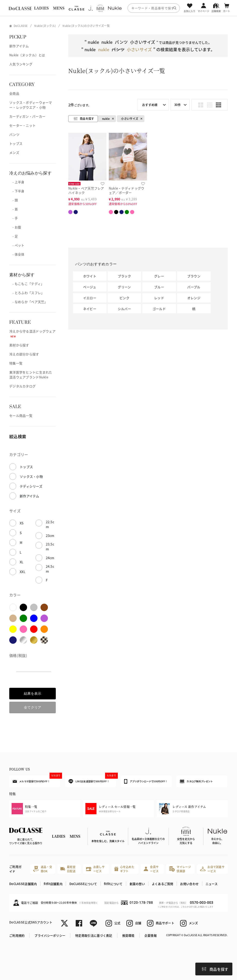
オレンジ (194, 298)
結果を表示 (33, 693)
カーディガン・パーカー (27, 116)
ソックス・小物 (31, 476)
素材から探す (19, 345)
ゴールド (159, 309)
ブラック (124, 276)
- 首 (14, 209)
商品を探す (215, 969)
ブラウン (194, 276)
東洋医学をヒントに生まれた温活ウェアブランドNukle (31, 375)
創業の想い (137, 884)
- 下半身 (17, 191)
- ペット (17, 245)
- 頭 (14, 200)
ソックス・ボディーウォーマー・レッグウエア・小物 (31, 105)
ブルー (159, 287)
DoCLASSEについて (83, 884)
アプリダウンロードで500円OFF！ (146, 781)
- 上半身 (17, 182)
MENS (59, 8)
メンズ (14, 152)
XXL (23, 572)
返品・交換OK (43, 869)
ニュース (212, 884)
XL (22, 562)
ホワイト (90, 276)
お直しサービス (95, 869)
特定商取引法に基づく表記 (94, 935)
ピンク (124, 298)
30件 (178, 105)
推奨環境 (128, 935)
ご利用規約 (17, 935)
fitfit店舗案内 (53, 884)
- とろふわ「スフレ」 (27, 293)
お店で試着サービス (212, 869)
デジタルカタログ (22, 386)
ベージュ (90, 287)
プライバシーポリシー (50, 935)
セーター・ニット (22, 125)
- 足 (14, 236)
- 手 (14, 218)
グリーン (124, 287)
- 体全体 (17, 254)
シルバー (124, 309)
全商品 (14, 93)
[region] (118, 8)
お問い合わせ (189, 884)
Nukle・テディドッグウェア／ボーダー (127, 190)
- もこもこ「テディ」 (27, 284)
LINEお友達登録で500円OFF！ (92, 780)
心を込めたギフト (124, 869)
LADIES (41, 8)
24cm (50, 558)
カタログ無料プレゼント (196, 781)
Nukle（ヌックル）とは (27, 55)
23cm (50, 536)
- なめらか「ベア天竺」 (28, 302)
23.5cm (50, 547)
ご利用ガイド (15, 869)
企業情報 (151, 935)
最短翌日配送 (68, 869)
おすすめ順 (150, 105)
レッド (159, 298)
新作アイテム (19, 46)
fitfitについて (113, 884)
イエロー (90, 298)
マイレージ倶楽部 (180, 869)
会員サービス (151, 869)
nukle (106, 119)
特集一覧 (16, 363)
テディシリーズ (31, 486)
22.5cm (50, 524)
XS (22, 523)
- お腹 (15, 227)
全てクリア (33, 707)
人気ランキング (21, 64)
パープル (194, 287)
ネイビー (90, 309)
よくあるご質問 (163, 884)
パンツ (14, 134)
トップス (16, 143)
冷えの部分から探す (24, 354)
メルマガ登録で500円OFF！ (36, 779)
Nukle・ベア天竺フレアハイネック (86, 190)
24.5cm (50, 569)
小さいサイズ (130, 119)
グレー (159, 276)
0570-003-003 (201, 903)
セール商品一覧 (21, 415)
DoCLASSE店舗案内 (23, 884)
